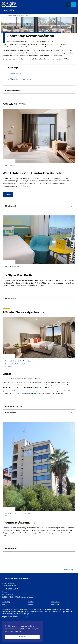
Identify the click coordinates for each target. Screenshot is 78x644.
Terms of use (55, 602)
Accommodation (13, 15)
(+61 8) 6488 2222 (7, 594)
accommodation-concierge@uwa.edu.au (25, 393)
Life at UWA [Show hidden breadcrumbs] (3, 15)
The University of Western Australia (16, 579)
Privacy (30, 605)
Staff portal (55, 605)
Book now (8, 195)
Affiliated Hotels (15, 74)
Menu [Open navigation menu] (69, 4)
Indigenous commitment (10, 617)
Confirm (22, 637)
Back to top (69, 570)
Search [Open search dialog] (74, 4)
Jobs (3, 605)
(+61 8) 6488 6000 (10, 589)
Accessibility (6, 602)
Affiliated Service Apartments (20, 79)
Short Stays (24, 15)
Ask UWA (31, 602)
